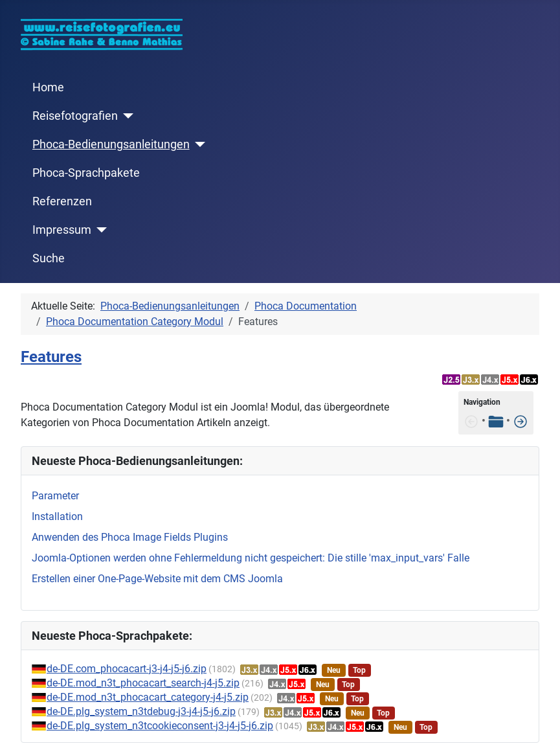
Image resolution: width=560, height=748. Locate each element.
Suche (49, 258)
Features (51, 357)
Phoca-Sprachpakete (86, 173)
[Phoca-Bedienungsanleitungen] (198, 144)
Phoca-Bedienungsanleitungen (111, 144)
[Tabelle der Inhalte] (496, 421)
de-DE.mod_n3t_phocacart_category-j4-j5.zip (148, 697)
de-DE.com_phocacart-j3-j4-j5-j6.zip (127, 669)
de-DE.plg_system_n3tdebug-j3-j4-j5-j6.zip (141, 711)
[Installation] (521, 421)
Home (48, 87)
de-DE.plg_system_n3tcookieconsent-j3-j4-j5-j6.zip (160, 726)
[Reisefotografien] (126, 116)
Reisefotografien (75, 116)
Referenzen (62, 201)
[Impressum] (99, 230)
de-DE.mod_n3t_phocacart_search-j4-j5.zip (143, 683)
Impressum (62, 230)
